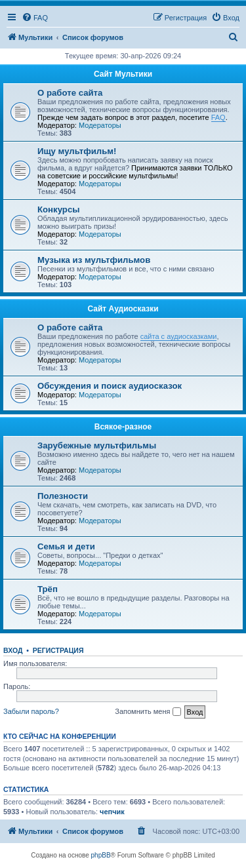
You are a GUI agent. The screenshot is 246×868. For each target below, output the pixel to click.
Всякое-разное (123, 427)
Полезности (63, 496)
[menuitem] (35, 18)
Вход (13, 650)
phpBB (101, 855)
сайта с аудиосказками (179, 336)
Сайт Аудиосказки (123, 309)
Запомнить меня (148, 712)
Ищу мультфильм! (77, 151)
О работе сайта (70, 93)
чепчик (112, 812)
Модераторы (100, 125)
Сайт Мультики (123, 74)
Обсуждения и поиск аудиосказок (110, 386)
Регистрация (58, 650)
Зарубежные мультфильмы (97, 445)
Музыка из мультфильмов (94, 260)
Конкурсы (58, 209)
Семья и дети (66, 546)
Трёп (48, 589)
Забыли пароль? (31, 711)
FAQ (218, 117)
